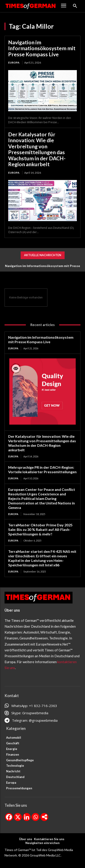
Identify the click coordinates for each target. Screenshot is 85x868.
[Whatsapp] (35, 817)
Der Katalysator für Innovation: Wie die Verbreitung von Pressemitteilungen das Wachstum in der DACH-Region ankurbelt (37, 149)
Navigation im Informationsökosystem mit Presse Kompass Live (42, 48)
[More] (44, 817)
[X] (18, 817)
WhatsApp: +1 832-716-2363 (34, 706)
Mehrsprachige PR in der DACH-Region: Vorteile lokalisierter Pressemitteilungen (42, 469)
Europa (14, 63)
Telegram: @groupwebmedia (35, 720)
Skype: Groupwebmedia (30, 713)
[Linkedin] (27, 817)
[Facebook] (9, 817)
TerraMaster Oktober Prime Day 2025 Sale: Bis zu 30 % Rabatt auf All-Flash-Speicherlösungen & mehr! (40, 529)
